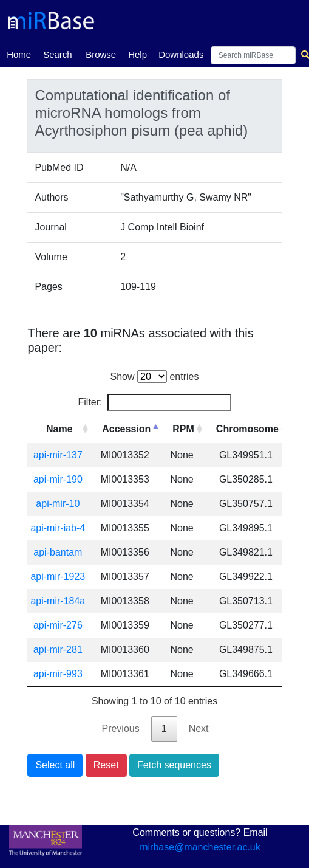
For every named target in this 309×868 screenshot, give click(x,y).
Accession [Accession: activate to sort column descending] (126, 429)
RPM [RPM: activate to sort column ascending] (183, 429)
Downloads (181, 54)
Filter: (155, 402)
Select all (55, 765)
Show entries (155, 377)
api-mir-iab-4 (58, 528)
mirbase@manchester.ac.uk (200, 847)
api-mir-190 (58, 479)
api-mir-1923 (58, 577)
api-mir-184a (58, 601)
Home (19, 53)
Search (58, 54)
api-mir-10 (58, 504)
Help (138, 54)
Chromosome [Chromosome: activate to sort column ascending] (247, 429)
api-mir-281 (58, 649)
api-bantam (58, 552)
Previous (120, 728)
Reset (106, 765)
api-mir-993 (58, 674)
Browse (101, 54)
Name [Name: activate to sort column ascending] (59, 429)
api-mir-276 (58, 625)
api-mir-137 (58, 455)
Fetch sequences (174, 765)
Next (199, 728)
